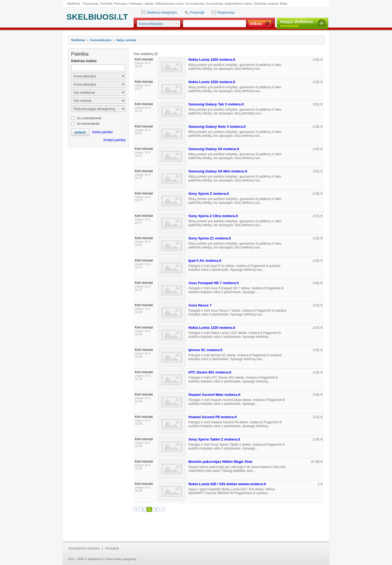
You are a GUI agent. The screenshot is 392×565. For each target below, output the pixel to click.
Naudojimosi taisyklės (84, 548)
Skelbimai (78, 40)
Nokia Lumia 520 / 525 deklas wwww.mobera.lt (227, 484)
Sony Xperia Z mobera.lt (209, 194)
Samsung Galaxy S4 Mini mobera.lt (218, 171)
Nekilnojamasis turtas (170, 4)
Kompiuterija (215, 4)
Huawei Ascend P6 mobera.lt (212, 417)
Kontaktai (112, 548)
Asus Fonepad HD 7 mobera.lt (214, 283)
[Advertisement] (98, 177)
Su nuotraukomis (89, 118)
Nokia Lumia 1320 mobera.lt (212, 328)
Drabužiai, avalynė (266, 4)
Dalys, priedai (126, 40)
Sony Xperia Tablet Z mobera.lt (214, 439)
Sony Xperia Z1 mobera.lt (210, 238)
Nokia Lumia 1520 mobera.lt (212, 82)
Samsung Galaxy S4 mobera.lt (214, 149)
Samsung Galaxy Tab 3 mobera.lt (216, 104)
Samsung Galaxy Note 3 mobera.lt (217, 127)
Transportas (90, 4)
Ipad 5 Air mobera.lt (205, 261)
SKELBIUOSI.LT (97, 17)
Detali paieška (102, 132)
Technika (106, 4)
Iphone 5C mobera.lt (205, 350)
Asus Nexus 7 (200, 305)
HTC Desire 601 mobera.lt (210, 372)
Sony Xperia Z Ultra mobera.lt (213, 216)
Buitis (284, 4)
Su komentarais (88, 124)
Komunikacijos (195, 4)
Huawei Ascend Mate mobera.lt (214, 395)
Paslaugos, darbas (141, 4)
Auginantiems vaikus (238, 4)
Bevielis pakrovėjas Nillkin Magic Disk (220, 462)
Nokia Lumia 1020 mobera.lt (212, 60)
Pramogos (120, 4)
